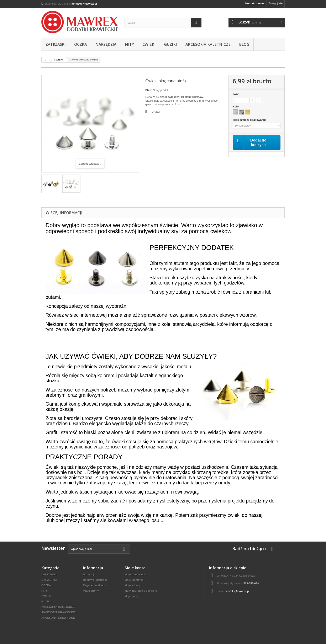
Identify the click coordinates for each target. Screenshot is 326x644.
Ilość (236, 94)
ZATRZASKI (56, 44)
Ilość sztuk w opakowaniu (250, 120)
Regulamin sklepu (94, 585)
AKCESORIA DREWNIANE (58, 618)
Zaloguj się (275, 3)
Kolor (237, 107)
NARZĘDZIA (106, 44)
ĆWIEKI (149, 44)
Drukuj (156, 112)
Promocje (89, 574)
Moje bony (131, 596)
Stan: (149, 90)
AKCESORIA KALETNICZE (208, 44)
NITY (129, 44)
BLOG (244, 44)
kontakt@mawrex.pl (237, 591)
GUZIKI (170, 44)
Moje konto (135, 568)
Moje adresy (132, 585)
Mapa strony (91, 591)
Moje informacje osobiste (141, 591)
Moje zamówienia (136, 574)
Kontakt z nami (255, 3)
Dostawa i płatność (95, 580)
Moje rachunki (134, 580)
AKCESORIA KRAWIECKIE (58, 612)
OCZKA (81, 44)
